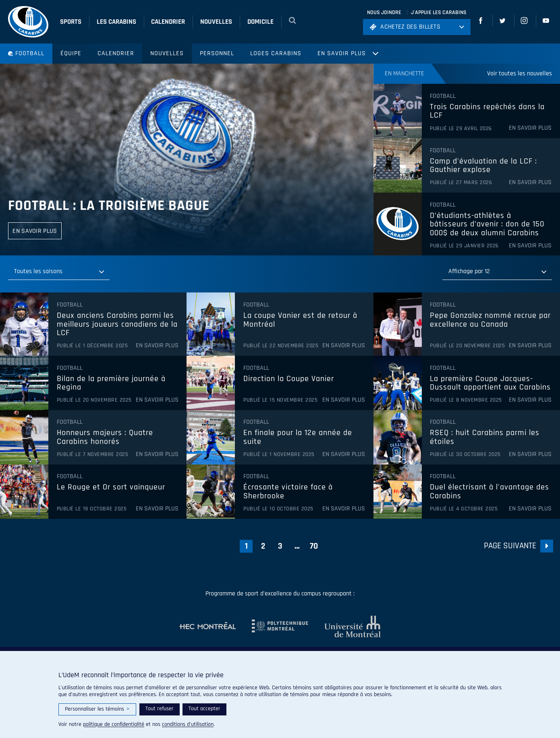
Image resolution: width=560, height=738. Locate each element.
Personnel (217, 53)
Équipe (71, 53)
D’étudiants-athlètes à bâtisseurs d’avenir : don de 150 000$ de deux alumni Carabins (487, 225)
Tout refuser (160, 709)
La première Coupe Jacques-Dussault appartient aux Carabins (490, 383)
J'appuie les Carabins (439, 12)
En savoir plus (342, 53)
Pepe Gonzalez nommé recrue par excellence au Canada (490, 320)
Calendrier (116, 53)
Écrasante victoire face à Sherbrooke (288, 492)
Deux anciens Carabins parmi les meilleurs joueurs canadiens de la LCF (117, 324)
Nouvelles (167, 53)
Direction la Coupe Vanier (289, 379)
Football (26, 53)
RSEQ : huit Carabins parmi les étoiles (485, 437)
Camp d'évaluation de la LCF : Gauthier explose (483, 166)
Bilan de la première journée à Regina (111, 383)
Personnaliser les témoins (97, 709)
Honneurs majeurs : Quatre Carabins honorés (105, 437)
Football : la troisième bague (109, 206)
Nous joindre (384, 12)
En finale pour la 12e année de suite (298, 437)
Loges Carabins (276, 53)
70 (314, 546)
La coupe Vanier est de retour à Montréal (300, 320)
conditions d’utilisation (188, 724)
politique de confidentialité (114, 724)
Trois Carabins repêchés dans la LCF (487, 111)
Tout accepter (204, 709)
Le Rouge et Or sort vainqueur (111, 487)
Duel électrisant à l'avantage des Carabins (489, 492)
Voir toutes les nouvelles (520, 74)
